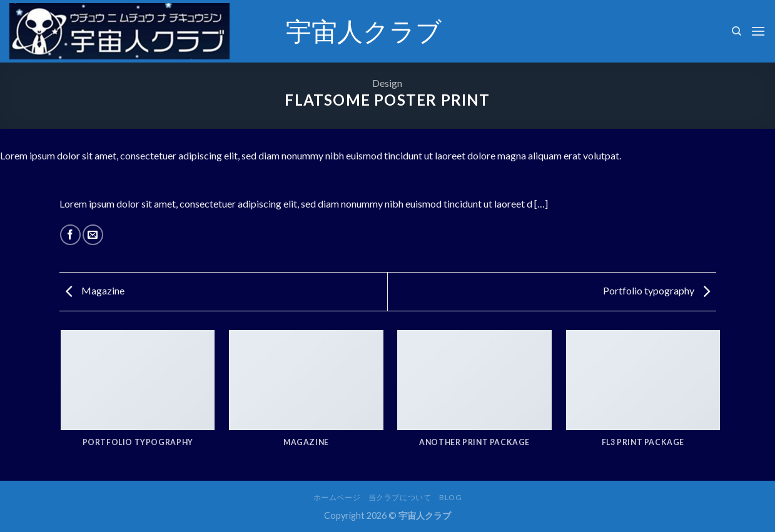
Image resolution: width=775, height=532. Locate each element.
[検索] (737, 31)
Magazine (95, 290)
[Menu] (758, 31)
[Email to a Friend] (93, 235)
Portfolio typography (656, 290)
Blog (450, 497)
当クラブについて (400, 497)
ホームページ (337, 497)
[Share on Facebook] (70, 235)
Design (387, 83)
